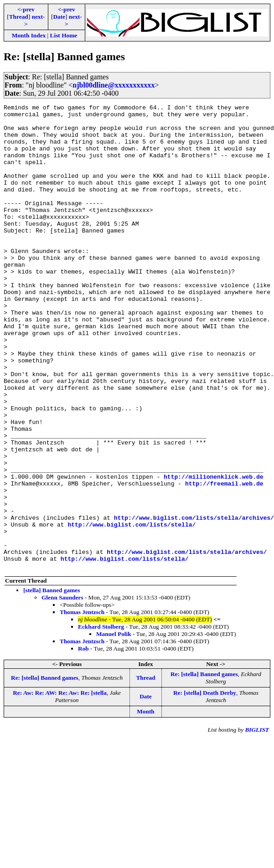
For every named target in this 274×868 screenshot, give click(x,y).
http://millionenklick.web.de (213, 552)
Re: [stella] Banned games (45, 771)
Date (59, 17)
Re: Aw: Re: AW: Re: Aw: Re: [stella (60, 786)
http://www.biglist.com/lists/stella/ (132, 609)
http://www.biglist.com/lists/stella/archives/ (194, 601)
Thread (19, 17)
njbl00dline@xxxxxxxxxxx (114, 85)
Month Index (29, 35)
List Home (64, 35)
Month (146, 804)
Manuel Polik (114, 727)
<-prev (26, 9)
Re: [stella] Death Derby (205, 786)
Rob (83, 741)
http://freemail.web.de (224, 560)
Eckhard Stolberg (101, 720)
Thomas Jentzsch (82, 705)
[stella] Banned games (52, 683)
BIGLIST (257, 823)
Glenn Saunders (62, 690)
